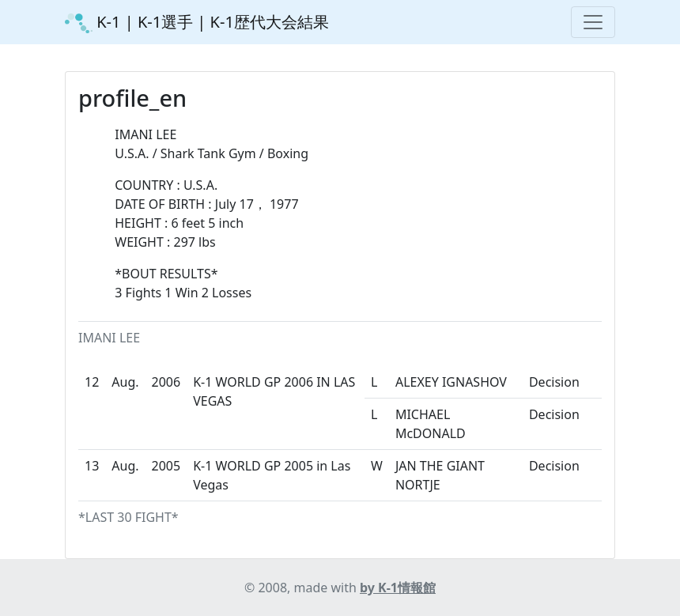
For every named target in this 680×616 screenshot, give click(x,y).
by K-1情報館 (398, 588)
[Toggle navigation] (593, 22)
